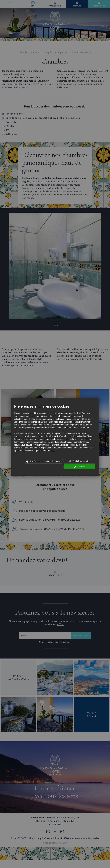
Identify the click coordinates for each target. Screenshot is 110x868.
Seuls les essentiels (79, 461)
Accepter (79, 467)
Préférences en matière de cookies (44, 461)
